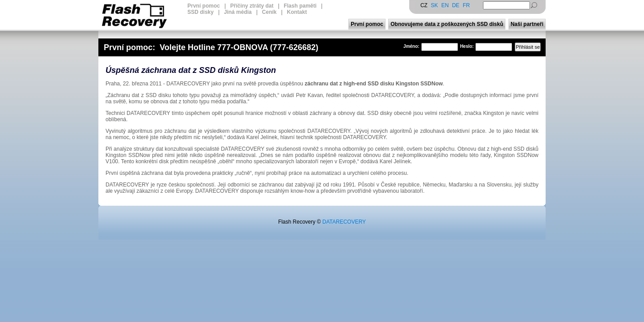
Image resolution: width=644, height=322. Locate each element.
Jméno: (411, 46)
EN (445, 5)
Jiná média (238, 12)
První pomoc (204, 6)
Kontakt (297, 12)
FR (466, 5)
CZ (424, 5)
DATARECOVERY (344, 222)
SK (434, 5)
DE (456, 5)
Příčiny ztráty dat (252, 6)
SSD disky (201, 12)
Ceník (269, 12)
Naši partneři (527, 24)
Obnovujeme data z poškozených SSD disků (447, 24)
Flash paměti (300, 6)
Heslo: (467, 46)
